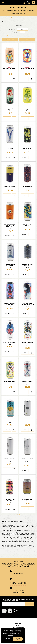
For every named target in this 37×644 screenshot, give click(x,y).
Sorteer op (12, 29)
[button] (19, 2)
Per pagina (15, 32)
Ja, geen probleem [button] (18, 639)
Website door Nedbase (18, 628)
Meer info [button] (10, 635)
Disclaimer (18, 624)
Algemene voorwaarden (18, 622)
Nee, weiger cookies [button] (8, 639)
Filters (28, 39)
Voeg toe (7, 79)
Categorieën (11, 39)
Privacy (18, 626)
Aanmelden (30, 604)
